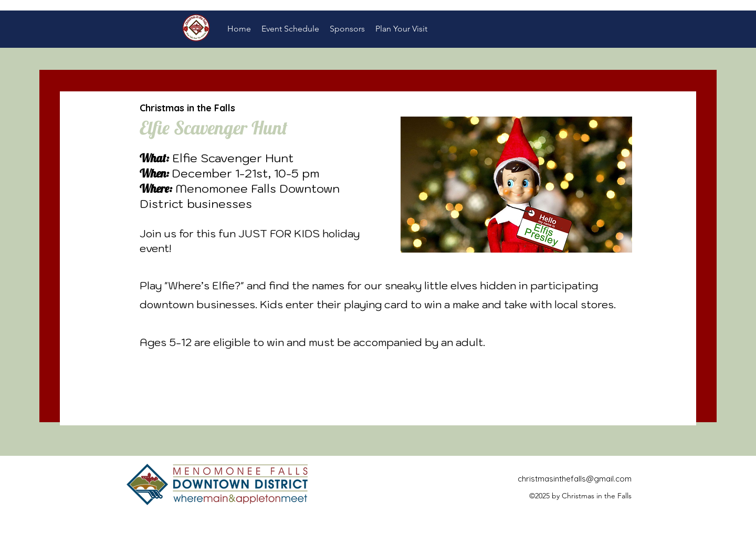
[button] (290, 29)
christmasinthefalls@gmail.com (575, 479)
